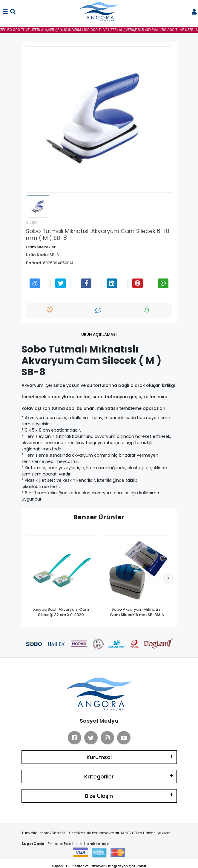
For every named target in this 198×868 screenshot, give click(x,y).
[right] (168, 579)
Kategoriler (99, 777)
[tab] (99, 335)
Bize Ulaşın (99, 796)
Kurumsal (99, 757)
